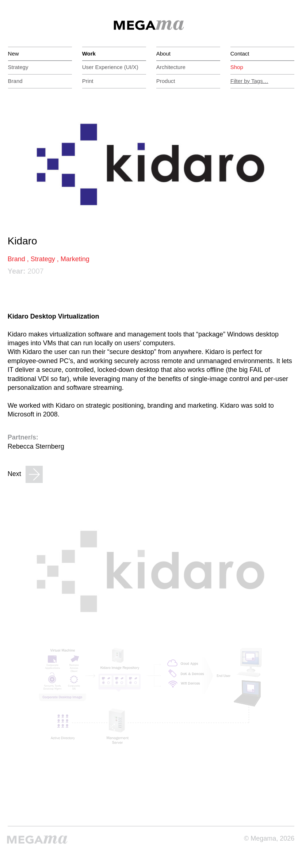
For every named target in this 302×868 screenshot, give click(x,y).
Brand (15, 81)
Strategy (18, 67)
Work (89, 54)
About (163, 54)
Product (166, 81)
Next (25, 474)
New (14, 54)
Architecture (171, 67)
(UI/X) (110, 67)
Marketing (75, 259)
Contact (240, 54)
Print (88, 81)
